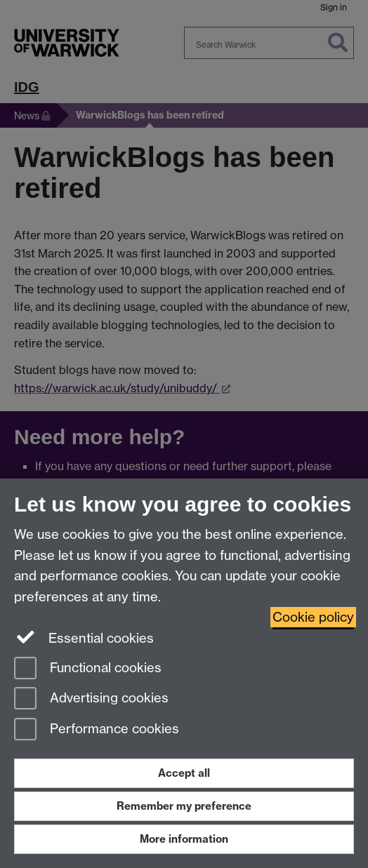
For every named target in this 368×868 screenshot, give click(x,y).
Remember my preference (184, 806)
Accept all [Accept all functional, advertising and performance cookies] (184, 773)
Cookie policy (313, 617)
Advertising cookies (91, 699)
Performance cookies (97, 730)
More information (184, 839)
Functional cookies (88, 669)
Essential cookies (84, 637)
